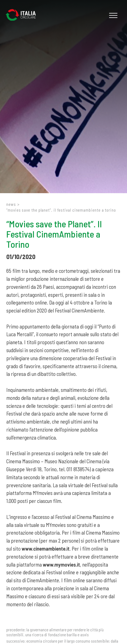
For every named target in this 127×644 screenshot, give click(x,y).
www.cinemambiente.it (46, 549)
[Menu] (113, 15)
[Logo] (23, 15)
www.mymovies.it (61, 564)
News (11, 204)
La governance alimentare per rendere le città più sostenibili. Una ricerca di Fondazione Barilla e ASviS (55, 632)
